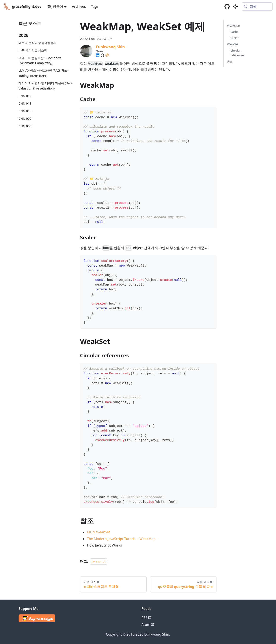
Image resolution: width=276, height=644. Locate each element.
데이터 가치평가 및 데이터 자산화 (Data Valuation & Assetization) (46, 86)
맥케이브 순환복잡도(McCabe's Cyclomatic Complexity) (40, 60)
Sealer (234, 38)
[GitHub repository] (227, 6)
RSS (146, 618)
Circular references (237, 53)
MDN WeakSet (98, 532)
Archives (79, 6)
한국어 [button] (55, 6)
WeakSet (233, 44)
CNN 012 (25, 96)
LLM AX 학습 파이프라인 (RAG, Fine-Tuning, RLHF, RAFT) (44, 73)
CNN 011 (25, 103)
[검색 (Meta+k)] (257, 6)
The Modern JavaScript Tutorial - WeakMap (121, 539)
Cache (234, 32)
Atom (148, 625)
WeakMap (234, 25)
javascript (99, 562)
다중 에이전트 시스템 (33, 50)
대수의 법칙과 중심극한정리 (37, 43)
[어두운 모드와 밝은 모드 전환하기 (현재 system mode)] (236, 6)
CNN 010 (25, 111)
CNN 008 (25, 126)
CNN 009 (25, 119)
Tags (95, 6)
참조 (230, 61)
